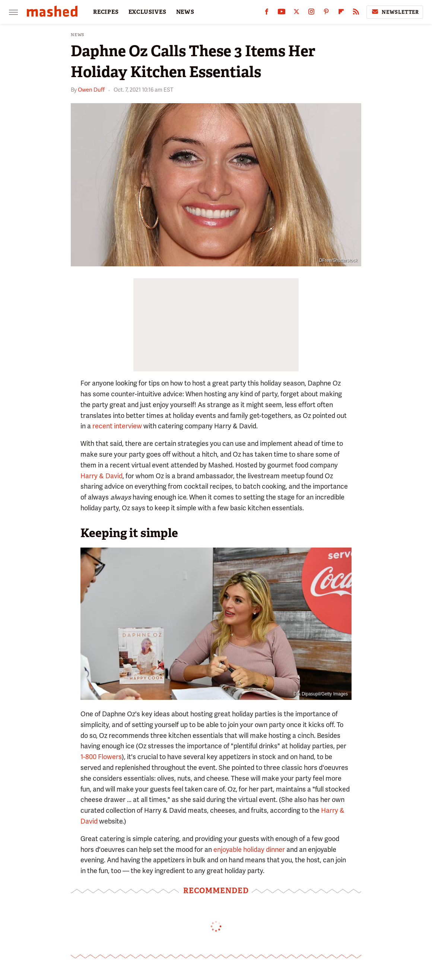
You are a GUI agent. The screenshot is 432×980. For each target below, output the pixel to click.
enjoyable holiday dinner (249, 849)
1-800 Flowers (101, 757)
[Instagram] (311, 13)
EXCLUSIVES (147, 12)
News (78, 35)
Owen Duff (91, 90)
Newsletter (395, 12)
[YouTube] (282, 13)
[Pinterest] (326, 13)
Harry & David (101, 476)
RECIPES (106, 12)
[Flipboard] (341, 13)
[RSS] (356, 13)
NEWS (185, 12)
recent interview (117, 426)
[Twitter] (296, 13)
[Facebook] (267, 13)
